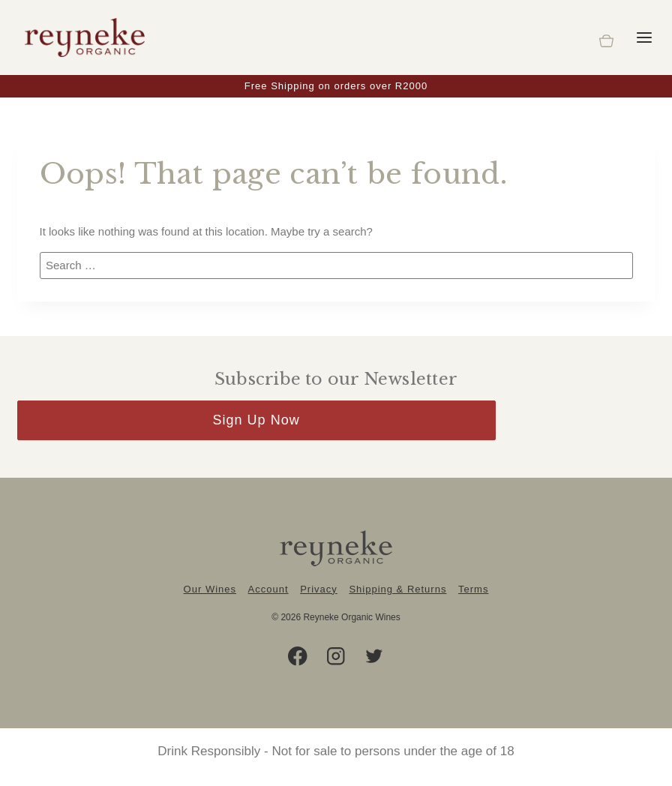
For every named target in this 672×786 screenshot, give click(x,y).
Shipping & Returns (397, 589)
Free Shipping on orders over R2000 (336, 86)
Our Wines (210, 589)
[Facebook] (298, 657)
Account (268, 589)
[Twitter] (375, 657)
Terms (473, 589)
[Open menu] (644, 37)
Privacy (319, 589)
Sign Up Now (256, 420)
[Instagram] (336, 657)
